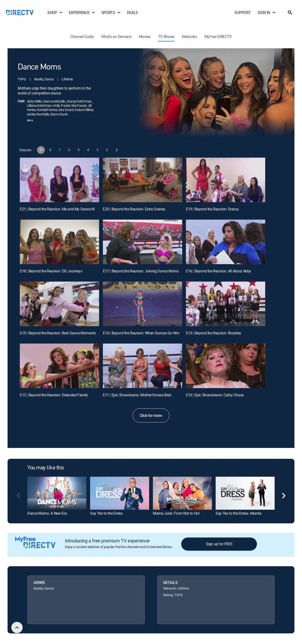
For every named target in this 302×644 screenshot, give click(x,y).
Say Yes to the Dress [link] (106, 513)
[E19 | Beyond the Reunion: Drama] (226, 180)
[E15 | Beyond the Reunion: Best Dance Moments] (59, 304)
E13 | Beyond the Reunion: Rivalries (214, 333)
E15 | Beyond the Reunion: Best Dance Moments (58, 333)
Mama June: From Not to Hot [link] (176, 513)
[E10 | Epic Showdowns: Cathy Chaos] (226, 366)
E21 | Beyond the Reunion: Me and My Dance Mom (60, 209)
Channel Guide (82, 37)
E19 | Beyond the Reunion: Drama (212, 209)
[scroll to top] (17, 628)
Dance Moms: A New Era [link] (47, 513)
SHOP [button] (55, 12)
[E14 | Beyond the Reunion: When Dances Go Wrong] (143, 304)
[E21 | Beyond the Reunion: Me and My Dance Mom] (59, 180)
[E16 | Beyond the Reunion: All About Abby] (226, 242)
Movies (145, 37)
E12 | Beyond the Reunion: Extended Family (54, 395)
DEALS (132, 12)
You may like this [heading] (46, 468)
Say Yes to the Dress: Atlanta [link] (239, 513)
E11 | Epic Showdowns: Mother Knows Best (137, 395)
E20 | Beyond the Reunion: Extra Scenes (134, 209)
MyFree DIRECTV (218, 37)
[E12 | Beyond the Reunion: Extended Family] (59, 366)
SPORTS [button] (111, 12)
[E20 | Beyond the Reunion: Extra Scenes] (143, 180)
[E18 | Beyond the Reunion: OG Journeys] (59, 242)
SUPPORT (243, 12)
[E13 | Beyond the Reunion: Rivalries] (226, 304)
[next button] (116, 150)
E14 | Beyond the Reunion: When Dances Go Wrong (143, 333)
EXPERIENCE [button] (82, 12)
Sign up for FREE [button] (219, 544)
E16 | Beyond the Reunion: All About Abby (218, 271)
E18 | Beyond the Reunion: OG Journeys (51, 271)
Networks (189, 37)
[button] (290, 12)
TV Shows (166, 37)
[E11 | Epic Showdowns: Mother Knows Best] (143, 366)
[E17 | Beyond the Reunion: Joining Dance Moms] (143, 242)
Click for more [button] (151, 415)
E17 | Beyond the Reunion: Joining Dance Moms (141, 271)
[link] (57, 493)
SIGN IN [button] (267, 12)
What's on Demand (116, 37)
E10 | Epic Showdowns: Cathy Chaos (215, 395)
